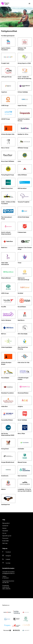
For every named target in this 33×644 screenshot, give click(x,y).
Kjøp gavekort (6, 523)
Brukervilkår (6, 541)
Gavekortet (5, 526)
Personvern (5, 538)
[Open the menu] (29, 4)
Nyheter (4, 528)
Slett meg (5, 543)
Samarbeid (5, 531)
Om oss (4, 533)
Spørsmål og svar (7, 536)
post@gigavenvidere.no (8, 573)
